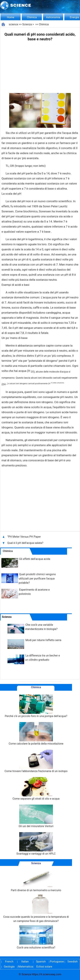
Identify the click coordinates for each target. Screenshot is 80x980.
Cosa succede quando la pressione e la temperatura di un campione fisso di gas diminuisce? (36, 909)
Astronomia (53, 17)
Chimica (32, 17)
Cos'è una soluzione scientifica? (36, 937)
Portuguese (57, 962)
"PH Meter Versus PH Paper (24, 537)
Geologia (9, 967)
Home (10, 17)
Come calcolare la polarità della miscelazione (36, 734)
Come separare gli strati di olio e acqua (36, 789)
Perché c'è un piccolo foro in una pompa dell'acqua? (36, 706)
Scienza (27, 24)
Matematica (25, 967)
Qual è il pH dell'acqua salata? (26, 543)
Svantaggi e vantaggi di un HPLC (36, 844)
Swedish (73, 962)
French (9, 962)
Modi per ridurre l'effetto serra (43, 640)
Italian (25, 962)
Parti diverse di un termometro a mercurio (36, 880)
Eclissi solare (44, 967)
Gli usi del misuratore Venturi (36, 816)
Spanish (41, 962)
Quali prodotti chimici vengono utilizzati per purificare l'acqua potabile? (37, 579)
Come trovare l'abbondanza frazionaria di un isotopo (36, 761)
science (14, 24)
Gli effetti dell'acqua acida (35, 559)
